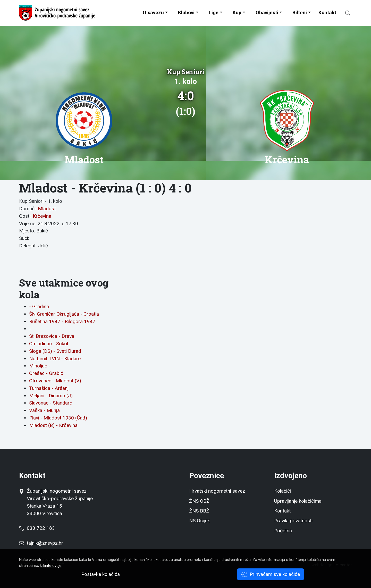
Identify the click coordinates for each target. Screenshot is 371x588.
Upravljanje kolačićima (298, 501)
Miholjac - (40, 366)
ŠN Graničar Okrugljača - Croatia (64, 314)
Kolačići (283, 491)
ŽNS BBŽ (199, 511)
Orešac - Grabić (46, 373)
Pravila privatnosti (293, 521)
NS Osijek (199, 521)
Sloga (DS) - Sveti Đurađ (55, 351)
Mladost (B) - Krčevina (53, 425)
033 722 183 (37, 528)
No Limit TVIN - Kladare (55, 359)
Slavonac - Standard (51, 403)
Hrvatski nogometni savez (217, 491)
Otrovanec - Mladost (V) (55, 381)
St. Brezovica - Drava (52, 336)
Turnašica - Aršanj (49, 388)
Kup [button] (237, 12)
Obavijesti (267, 12)
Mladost (47, 209)
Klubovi (186, 12)
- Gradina (39, 306)
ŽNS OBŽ (199, 501)
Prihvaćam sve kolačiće (271, 574)
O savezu (153, 12)
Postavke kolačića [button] (100, 574)
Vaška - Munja (44, 410)
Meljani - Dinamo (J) (51, 396)
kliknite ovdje (51, 566)
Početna (283, 531)
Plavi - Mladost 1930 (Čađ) (58, 418)
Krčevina (42, 216)
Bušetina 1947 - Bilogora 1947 (62, 321)
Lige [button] (214, 12)
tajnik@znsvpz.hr (45, 543)
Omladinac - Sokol (49, 344)
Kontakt (327, 12)
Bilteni (300, 12)
